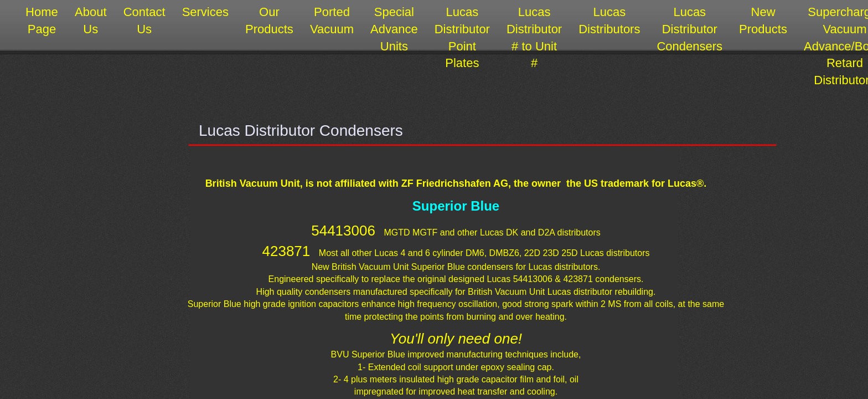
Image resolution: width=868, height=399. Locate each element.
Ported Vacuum (332, 21)
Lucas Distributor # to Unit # (534, 37)
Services (205, 12)
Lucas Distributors (609, 21)
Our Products (269, 21)
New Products (763, 21)
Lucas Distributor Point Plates (462, 37)
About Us (91, 21)
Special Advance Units (394, 29)
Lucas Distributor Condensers (689, 29)
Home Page (42, 21)
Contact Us (144, 21)
